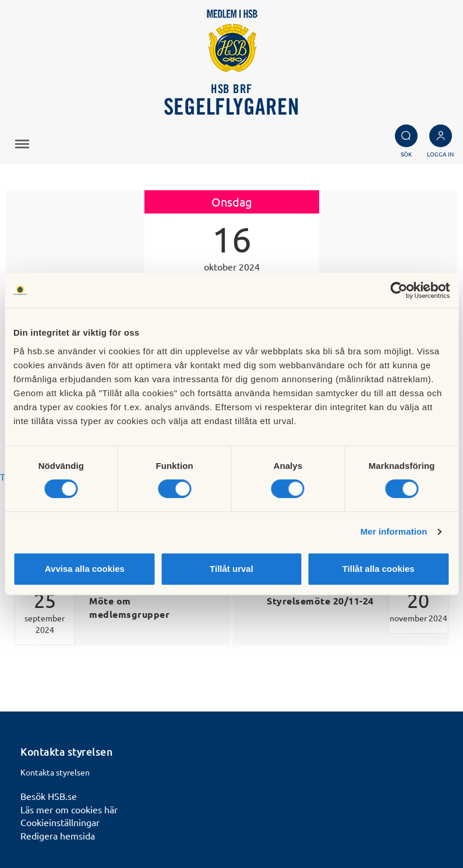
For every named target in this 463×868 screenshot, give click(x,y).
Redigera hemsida (58, 835)
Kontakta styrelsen (55, 772)
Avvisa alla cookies (85, 569)
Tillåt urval (231, 569)
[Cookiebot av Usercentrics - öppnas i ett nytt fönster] (399, 290)
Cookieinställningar (60, 822)
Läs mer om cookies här (69, 809)
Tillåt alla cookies (379, 569)
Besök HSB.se (49, 796)
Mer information (394, 531)
